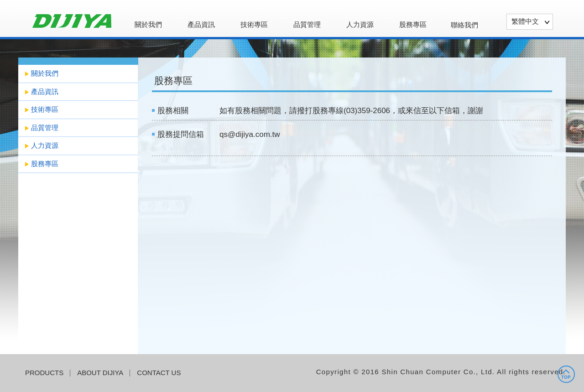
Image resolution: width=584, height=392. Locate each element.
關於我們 (148, 25)
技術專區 (254, 25)
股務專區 (413, 25)
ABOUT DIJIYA (100, 373)
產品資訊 (201, 25)
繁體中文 (525, 21)
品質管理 (307, 25)
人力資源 (360, 25)
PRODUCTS (44, 373)
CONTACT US (159, 373)
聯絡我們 (464, 25)
